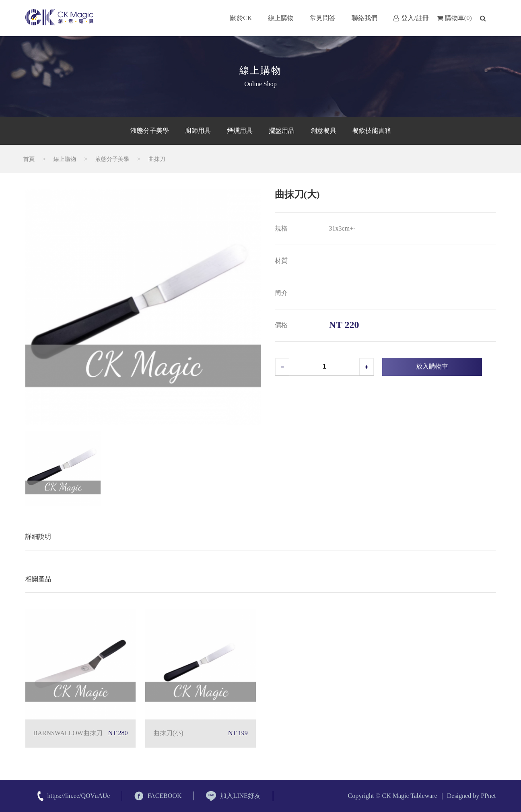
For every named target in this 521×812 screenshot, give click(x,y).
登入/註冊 (411, 18)
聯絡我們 (364, 18)
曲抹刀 (157, 159)
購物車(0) (454, 18)
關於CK (241, 18)
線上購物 (281, 18)
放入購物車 (432, 366)
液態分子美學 (112, 159)
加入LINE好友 (233, 796)
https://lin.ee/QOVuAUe (79, 796)
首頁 (29, 159)
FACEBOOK (158, 796)
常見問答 (323, 18)
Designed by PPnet (472, 796)
